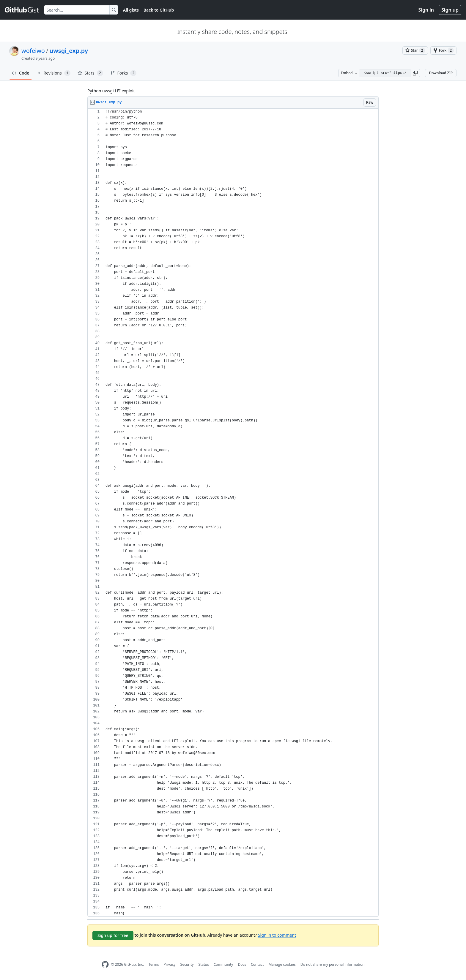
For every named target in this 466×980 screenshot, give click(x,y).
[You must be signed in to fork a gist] (443, 50)
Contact (257, 964)
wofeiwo (33, 51)
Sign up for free (113, 935)
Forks (123, 73)
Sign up (450, 10)
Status (204, 964)
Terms (154, 964)
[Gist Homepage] (22, 10)
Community (223, 964)
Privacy (170, 964)
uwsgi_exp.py (69, 51)
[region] (233, 513)
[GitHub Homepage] (105, 964)
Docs (242, 964)
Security (187, 964)
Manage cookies (282, 964)
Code (21, 73)
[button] (415, 73)
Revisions (53, 73)
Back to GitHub (159, 10)
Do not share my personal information (333, 964)
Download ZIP (441, 73)
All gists (131, 10)
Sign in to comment (277, 935)
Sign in (426, 10)
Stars (90, 73)
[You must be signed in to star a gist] (415, 50)
